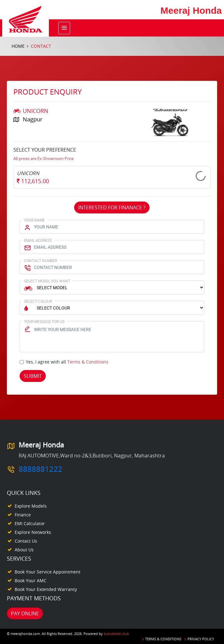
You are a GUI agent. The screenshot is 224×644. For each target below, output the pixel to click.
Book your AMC (31, 581)
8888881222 (41, 469)
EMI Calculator (30, 523)
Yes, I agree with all (67, 362)
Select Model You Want (47, 281)
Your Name (34, 220)
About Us (24, 550)
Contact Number (41, 261)
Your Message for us (44, 321)
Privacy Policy (201, 639)
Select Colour (38, 301)
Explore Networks (33, 532)
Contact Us (26, 541)
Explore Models (31, 506)
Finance (23, 515)
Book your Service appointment (48, 572)
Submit (33, 376)
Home (18, 46)
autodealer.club (116, 634)
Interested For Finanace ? (112, 207)
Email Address (38, 240)
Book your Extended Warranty (46, 589)
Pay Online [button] (25, 613)
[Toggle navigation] (64, 28)
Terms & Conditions (88, 362)
